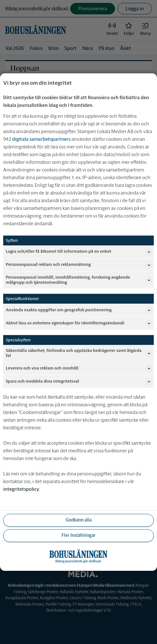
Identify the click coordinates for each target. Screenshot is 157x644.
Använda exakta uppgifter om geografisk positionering (79, 310)
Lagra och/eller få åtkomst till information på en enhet (79, 252)
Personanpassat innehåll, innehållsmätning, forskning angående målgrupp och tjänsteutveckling (79, 280)
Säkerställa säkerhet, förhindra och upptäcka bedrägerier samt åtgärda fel (79, 353)
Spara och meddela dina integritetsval (79, 381)
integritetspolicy (21, 489)
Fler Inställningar (78, 536)
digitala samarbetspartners (41, 139)
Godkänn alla (79, 520)
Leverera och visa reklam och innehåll (79, 368)
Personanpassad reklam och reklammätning (79, 265)
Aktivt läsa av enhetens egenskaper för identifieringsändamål (79, 323)
